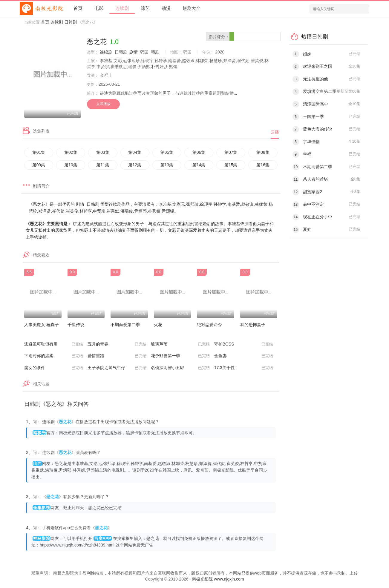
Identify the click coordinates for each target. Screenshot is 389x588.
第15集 (231, 165)
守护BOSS (244, 344)
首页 (78, 8)
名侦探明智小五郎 (180, 368)
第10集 (71, 165)
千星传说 (76, 325)
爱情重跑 (117, 356)
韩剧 (155, 52)
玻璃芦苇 (180, 344)
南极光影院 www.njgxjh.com (218, 579)
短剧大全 (192, 8)
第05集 (167, 152)
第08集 (263, 152)
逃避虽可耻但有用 (54, 344)
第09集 (39, 165)
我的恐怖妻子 (253, 325)
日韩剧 (71, 22)
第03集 (103, 152)
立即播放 (103, 104)
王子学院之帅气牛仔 (117, 368)
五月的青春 (117, 344)
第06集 (199, 152)
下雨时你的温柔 (54, 356)
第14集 (199, 165)
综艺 (145, 8)
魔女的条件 (54, 368)
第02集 (71, 152)
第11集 (103, 165)
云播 (275, 132)
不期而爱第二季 (125, 325)
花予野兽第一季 (180, 356)
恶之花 (153, 538)
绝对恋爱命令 (209, 325)
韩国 (144, 52)
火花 (158, 325)
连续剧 (122, 8)
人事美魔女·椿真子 (42, 325)
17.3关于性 (244, 368)
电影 (99, 8)
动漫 (166, 8)
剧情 (134, 52)
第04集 (135, 152)
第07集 (231, 152)
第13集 (167, 165)
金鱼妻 (244, 356)
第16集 (263, 165)
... (235, 93)
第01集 (39, 152)
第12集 (135, 165)
